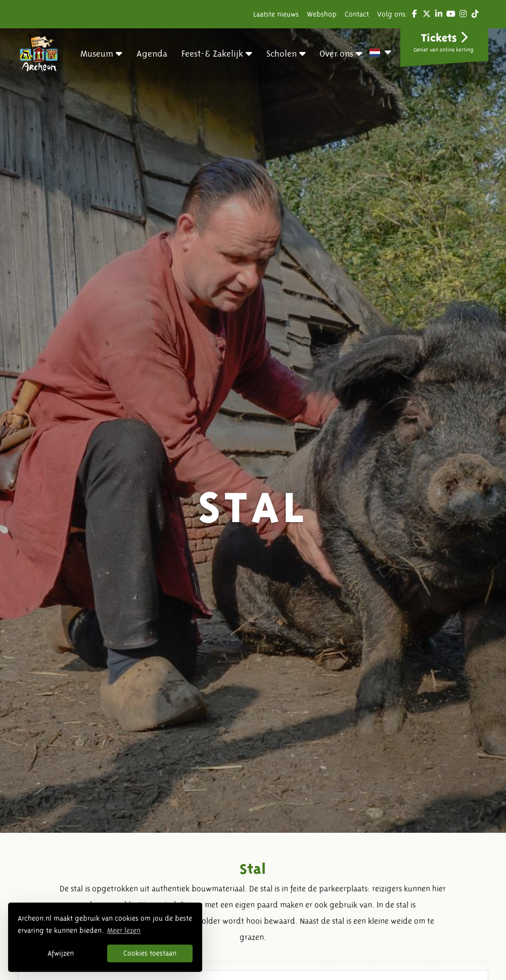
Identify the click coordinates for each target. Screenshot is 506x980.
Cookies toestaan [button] (150, 953)
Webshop (322, 14)
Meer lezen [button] (124, 930)
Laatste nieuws (276, 14)
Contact (357, 14)
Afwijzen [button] (61, 953)
